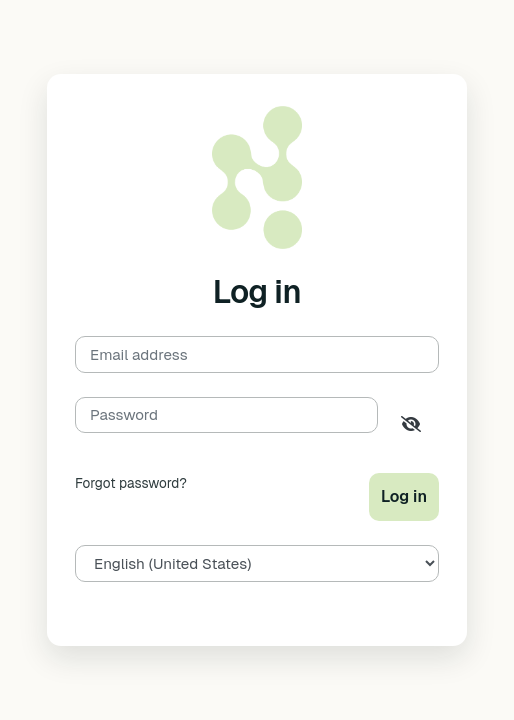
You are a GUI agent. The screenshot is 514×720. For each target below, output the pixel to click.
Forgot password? (131, 483)
